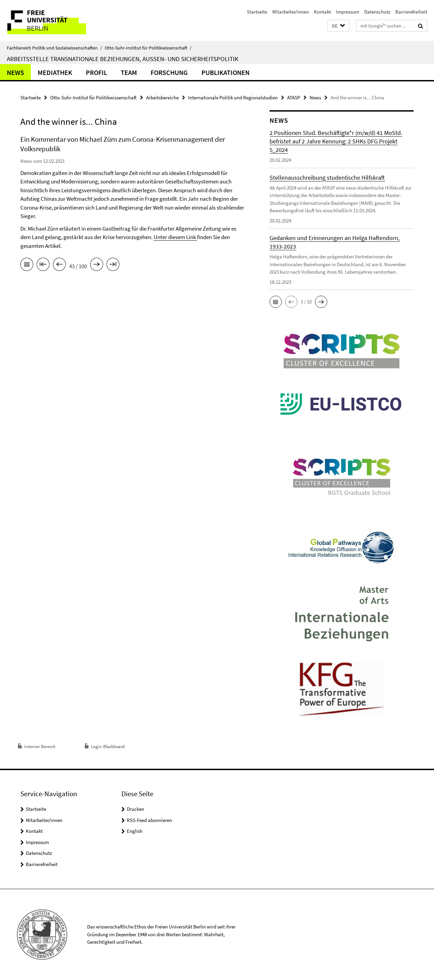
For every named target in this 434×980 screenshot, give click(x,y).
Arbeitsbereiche (162, 97)
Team (129, 72)
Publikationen (225, 72)
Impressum (348, 12)
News (15, 72)
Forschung (169, 72)
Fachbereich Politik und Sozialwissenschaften (54, 48)
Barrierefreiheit (411, 12)
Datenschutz (377, 12)
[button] (338, 26)
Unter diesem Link (175, 237)
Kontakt (322, 12)
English (135, 831)
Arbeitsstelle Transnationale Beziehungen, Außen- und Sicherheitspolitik (123, 59)
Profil (96, 72)
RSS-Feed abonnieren (149, 820)
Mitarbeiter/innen (291, 12)
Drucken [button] (135, 809)
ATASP (294, 97)
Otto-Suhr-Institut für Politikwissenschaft (148, 48)
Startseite (257, 12)
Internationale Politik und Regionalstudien (233, 97)
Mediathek (55, 72)
